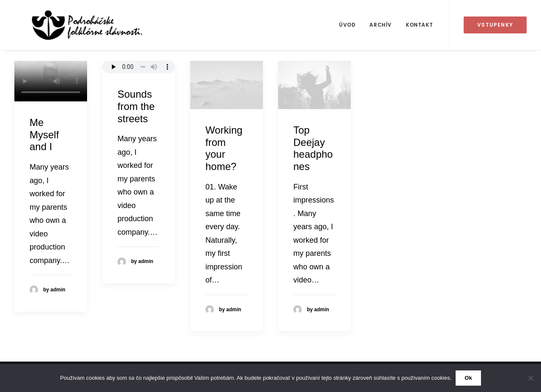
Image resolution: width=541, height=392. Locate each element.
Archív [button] (381, 25)
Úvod (347, 25)
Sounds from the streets (136, 106)
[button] (227, 85)
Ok (468, 378)
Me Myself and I (44, 135)
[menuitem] (347, 25)
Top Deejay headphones (313, 148)
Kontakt (419, 25)
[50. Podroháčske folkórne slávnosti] (72, 25)
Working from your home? (224, 148)
